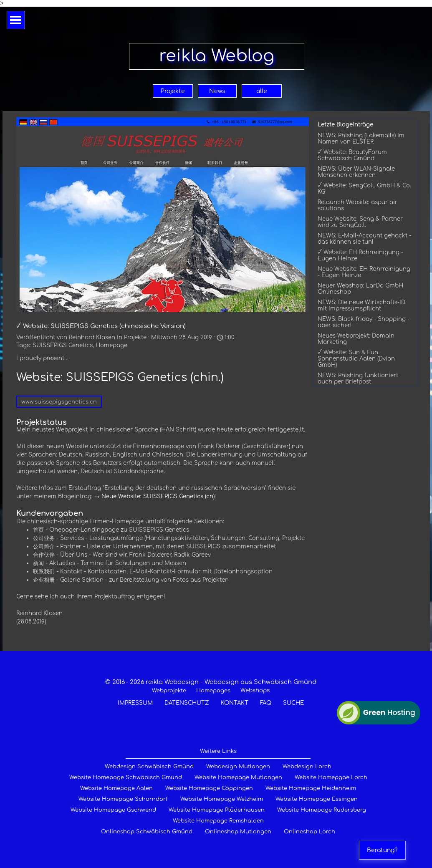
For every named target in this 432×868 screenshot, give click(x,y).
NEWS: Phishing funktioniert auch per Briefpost (358, 378)
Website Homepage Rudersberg (322, 810)
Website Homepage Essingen (317, 799)
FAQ (266, 703)
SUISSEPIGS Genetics (63, 345)
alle (262, 91)
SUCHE (293, 703)
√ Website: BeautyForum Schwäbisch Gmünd (352, 155)
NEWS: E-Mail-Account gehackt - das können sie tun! (364, 239)
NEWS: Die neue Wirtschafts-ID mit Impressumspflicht (361, 305)
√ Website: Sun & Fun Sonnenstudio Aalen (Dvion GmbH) (356, 359)
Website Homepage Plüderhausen (217, 810)
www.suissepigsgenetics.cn (59, 402)
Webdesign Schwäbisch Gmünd (149, 767)
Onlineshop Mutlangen (238, 832)
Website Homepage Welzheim (222, 799)
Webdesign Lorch (307, 767)
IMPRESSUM (135, 703)
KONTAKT (235, 703)
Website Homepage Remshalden (218, 821)
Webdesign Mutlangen (238, 767)
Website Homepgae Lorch (331, 777)
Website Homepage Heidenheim (311, 788)
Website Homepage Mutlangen (238, 777)
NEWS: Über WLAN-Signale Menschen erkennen (356, 172)
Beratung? (382, 850)
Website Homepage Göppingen (209, 788)
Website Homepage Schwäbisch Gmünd (126, 777)
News (217, 91)
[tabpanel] (211, 692)
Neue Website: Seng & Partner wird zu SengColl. (360, 222)
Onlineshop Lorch (309, 832)
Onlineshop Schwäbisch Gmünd (147, 832)
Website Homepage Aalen (116, 788)
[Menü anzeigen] (16, 20)
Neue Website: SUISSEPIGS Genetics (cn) (158, 496)
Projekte (173, 91)
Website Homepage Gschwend (113, 810)
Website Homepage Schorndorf (123, 799)
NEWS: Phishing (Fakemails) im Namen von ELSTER (361, 139)
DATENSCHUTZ (187, 703)
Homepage (111, 345)
